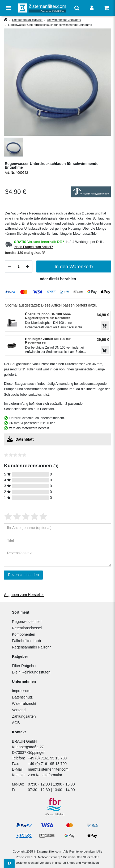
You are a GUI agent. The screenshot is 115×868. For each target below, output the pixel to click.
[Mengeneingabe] (19, 266)
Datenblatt (20, 439)
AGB (16, 723)
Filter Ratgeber (24, 666)
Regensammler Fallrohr (31, 647)
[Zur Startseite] (42, 8)
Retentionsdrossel (27, 628)
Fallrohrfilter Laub (26, 641)
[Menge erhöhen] (28, 267)
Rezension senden (23, 575)
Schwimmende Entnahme (64, 20)
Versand (19, 710)
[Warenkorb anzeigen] (107, 8)
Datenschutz (22, 697)
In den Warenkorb (74, 267)
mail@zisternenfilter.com (48, 769)
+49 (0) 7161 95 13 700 (47, 758)
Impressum (21, 691)
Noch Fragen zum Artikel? (34, 247)
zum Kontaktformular (45, 775)
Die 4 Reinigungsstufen (31, 672)
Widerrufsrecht (24, 704)
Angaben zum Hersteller (24, 595)
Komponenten (24, 634)
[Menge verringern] (9, 267)
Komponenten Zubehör (27, 20)
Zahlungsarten (24, 716)
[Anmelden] (92, 8)
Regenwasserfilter (27, 622)
